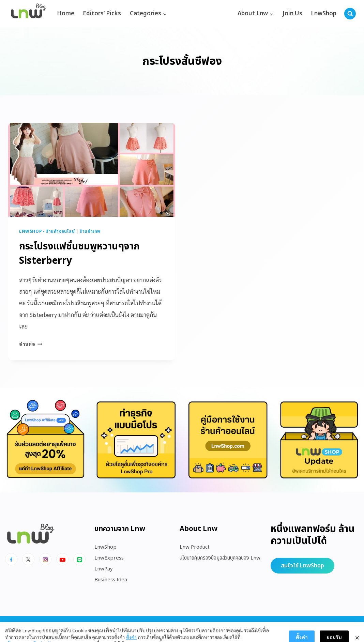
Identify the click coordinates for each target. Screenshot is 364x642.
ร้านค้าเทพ (90, 231)
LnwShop (324, 14)
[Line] (79, 559)
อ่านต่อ (31, 344)
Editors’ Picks (102, 14)
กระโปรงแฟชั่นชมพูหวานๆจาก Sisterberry (79, 254)
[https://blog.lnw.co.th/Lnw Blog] (29, 14)
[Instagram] (45, 559)
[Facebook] (11, 559)
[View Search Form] (350, 14)
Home (66, 14)
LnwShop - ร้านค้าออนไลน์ (47, 231)
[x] (28, 559)
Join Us (292, 14)
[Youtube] (62, 559)
